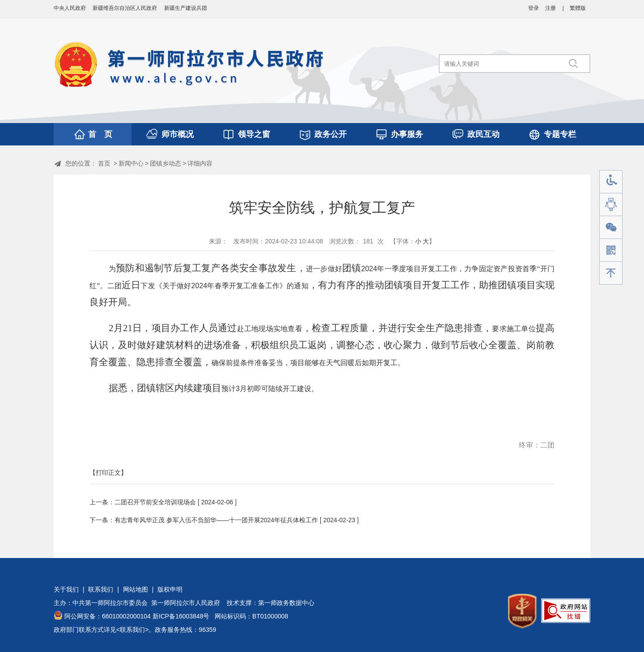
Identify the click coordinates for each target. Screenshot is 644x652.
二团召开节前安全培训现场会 (155, 502)
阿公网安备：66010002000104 (108, 616)
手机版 (611, 250)
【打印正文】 (108, 473)
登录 (534, 8)
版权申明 (170, 589)
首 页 (100, 134)
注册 (551, 8)
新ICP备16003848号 (181, 616)
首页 (104, 163)
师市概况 (178, 134)
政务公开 (330, 134)
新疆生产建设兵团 (186, 8)
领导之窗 (254, 134)
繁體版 (578, 8)
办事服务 (407, 134)
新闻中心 (131, 163)
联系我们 (101, 589)
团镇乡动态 (165, 163)
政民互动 (483, 134)
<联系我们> (132, 630)
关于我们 (66, 589)
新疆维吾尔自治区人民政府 (125, 8)
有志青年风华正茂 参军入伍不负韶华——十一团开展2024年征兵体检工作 (216, 520)
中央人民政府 (70, 8)
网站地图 (136, 589)
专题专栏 (560, 134)
